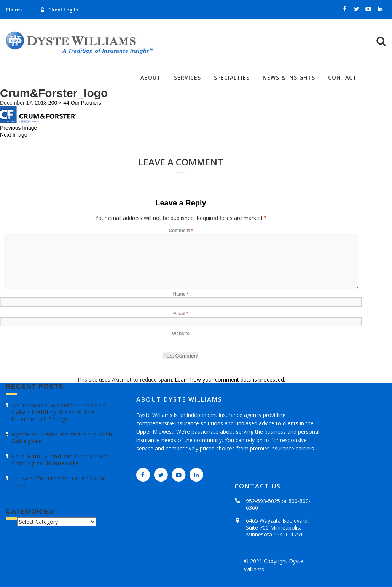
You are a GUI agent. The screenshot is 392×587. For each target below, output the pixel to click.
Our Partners (86, 103)
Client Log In (63, 10)
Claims (14, 10)
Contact (343, 78)
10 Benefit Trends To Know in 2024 (59, 482)
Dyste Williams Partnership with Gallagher (62, 438)
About (151, 78)
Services (187, 78)
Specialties (232, 78)
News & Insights (289, 78)
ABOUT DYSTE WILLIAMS (179, 399)
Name (181, 294)
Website (181, 334)
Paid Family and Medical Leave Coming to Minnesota (60, 460)
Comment (181, 231)
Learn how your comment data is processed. (230, 379)
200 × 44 (59, 103)
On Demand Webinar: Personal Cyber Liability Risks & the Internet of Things (60, 412)
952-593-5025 (263, 501)
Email (181, 314)
